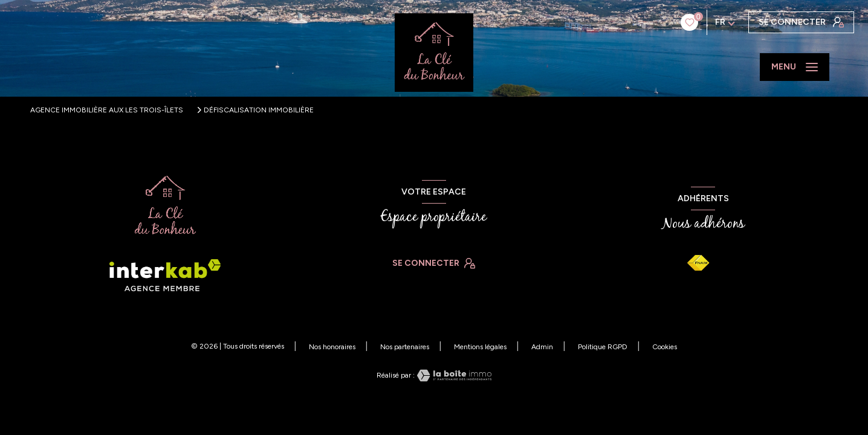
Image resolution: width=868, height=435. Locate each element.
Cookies (665, 347)
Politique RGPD (603, 347)
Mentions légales (480, 347)
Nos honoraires (332, 347)
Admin (542, 347)
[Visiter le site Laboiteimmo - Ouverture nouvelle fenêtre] (453, 375)
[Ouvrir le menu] (795, 67)
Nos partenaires (405, 347)
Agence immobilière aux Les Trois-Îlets (107, 110)
